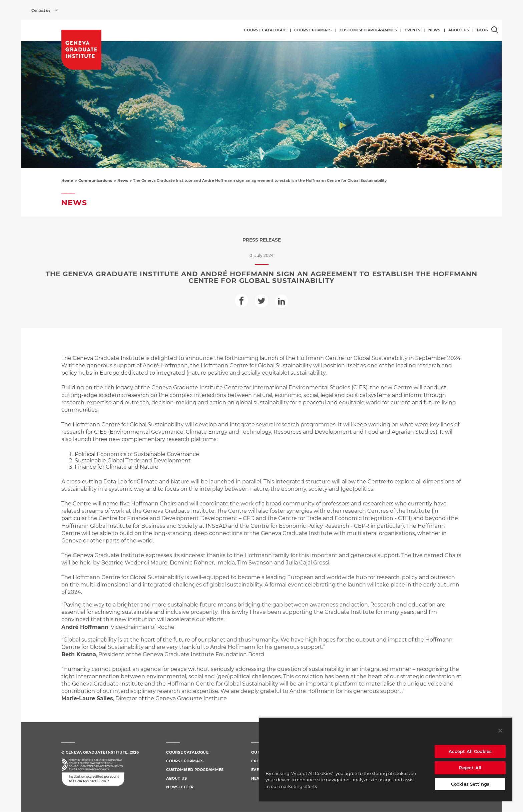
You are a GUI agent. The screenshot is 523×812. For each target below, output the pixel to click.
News (123, 180)
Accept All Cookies (470, 751)
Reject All (470, 768)
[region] (386, 759)
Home (67, 180)
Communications (95, 180)
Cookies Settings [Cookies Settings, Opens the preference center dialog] (470, 784)
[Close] (500, 731)
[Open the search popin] (495, 30)
